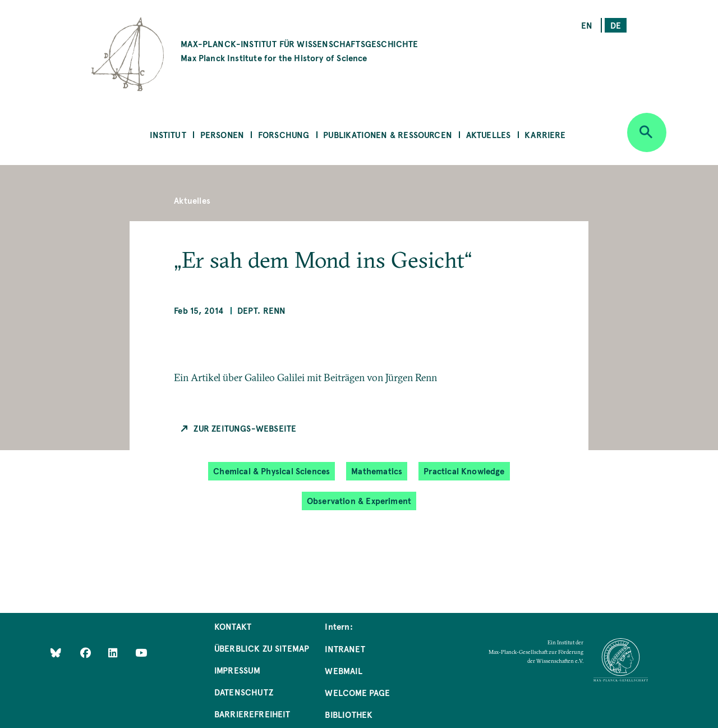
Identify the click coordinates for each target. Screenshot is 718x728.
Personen (222, 134)
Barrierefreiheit (252, 714)
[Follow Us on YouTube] (141, 652)
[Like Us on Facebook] (87, 652)
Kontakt (233, 626)
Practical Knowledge (464, 471)
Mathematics (377, 471)
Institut (168, 134)
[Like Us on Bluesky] (56, 652)
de (616, 25)
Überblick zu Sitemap (262, 648)
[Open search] (647, 132)
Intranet (345, 649)
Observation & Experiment (359, 500)
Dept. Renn (262, 310)
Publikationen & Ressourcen (388, 134)
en (587, 25)
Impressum (238, 670)
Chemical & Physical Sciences (271, 471)
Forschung (284, 134)
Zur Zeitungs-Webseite (245, 428)
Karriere (545, 134)
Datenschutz (244, 692)
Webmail (343, 670)
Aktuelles (489, 134)
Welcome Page (357, 692)
